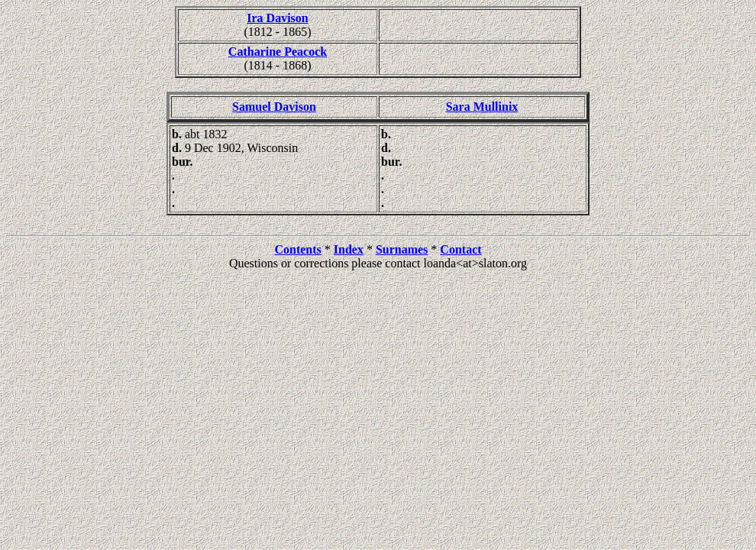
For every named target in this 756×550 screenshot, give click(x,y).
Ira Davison (277, 18)
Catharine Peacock (278, 52)
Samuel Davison (274, 107)
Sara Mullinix (482, 107)
